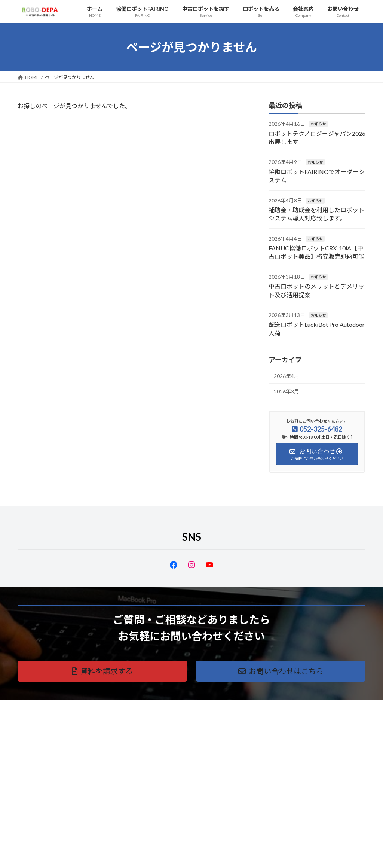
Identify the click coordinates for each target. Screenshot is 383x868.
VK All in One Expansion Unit (240, 855)
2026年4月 (287, 376)
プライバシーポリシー (47, 706)
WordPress (151, 855)
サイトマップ (98, 706)
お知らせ (318, 124)
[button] (102, 671)
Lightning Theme (190, 855)
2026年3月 (287, 391)
